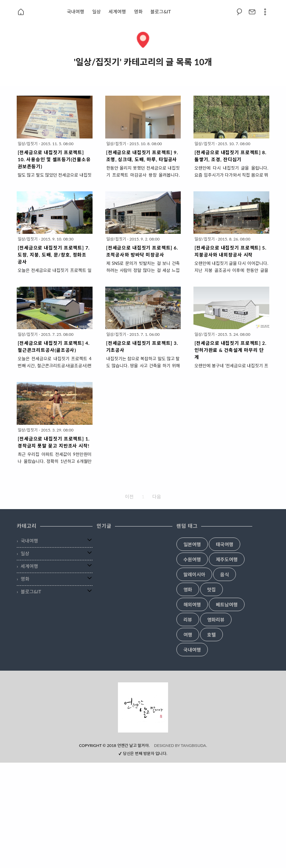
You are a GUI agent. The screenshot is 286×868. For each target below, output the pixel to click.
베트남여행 (227, 605)
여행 (188, 635)
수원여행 (192, 560)
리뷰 (188, 620)
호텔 (211, 635)
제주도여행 (227, 560)
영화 (138, 12)
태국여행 (225, 545)
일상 (97, 12)
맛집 (211, 590)
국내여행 (76, 12)
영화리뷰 (216, 620)
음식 (225, 575)
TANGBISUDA (193, 851)
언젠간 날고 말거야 (133, 851)
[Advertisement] (143, 729)
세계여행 (117, 12)
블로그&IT (161, 12)
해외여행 (192, 605)
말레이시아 (194, 575)
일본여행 (192, 545)
